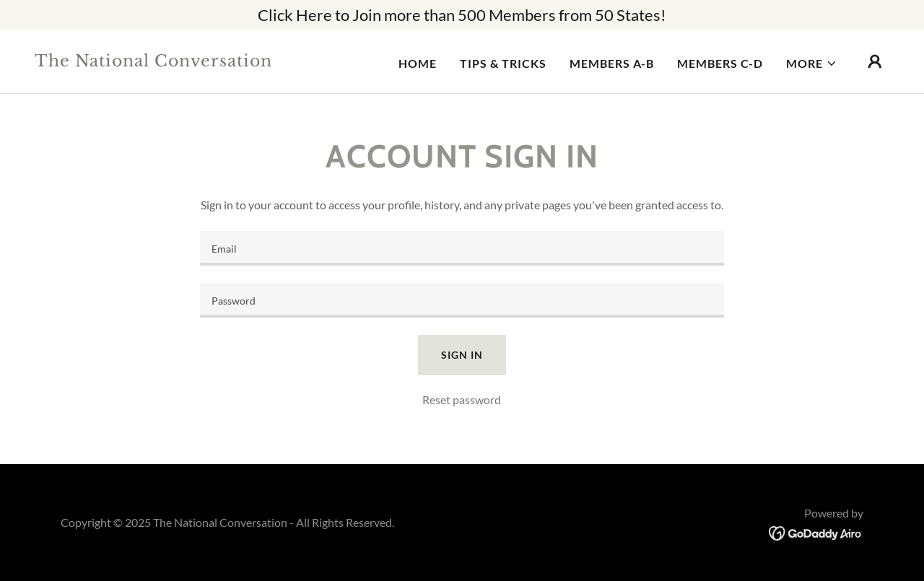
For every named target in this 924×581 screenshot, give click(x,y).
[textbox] (462, 248)
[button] (812, 64)
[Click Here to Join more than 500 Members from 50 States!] (462, 15)
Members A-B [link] (612, 63)
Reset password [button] (462, 399)
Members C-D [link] (720, 63)
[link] (154, 62)
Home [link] (418, 63)
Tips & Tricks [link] (503, 63)
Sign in (462, 355)
